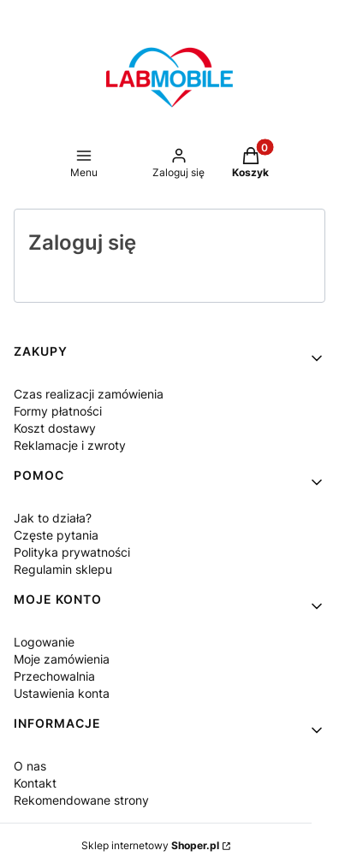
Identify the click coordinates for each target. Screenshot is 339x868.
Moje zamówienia (62, 659)
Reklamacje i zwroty (70, 445)
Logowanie (44, 642)
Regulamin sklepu (63, 569)
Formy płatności (58, 411)
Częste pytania (56, 535)
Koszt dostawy (55, 428)
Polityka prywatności (72, 552)
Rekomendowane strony (81, 800)
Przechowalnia (54, 676)
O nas (30, 766)
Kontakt (35, 783)
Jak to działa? (53, 518)
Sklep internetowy (150, 845)
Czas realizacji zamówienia (89, 394)
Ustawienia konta (62, 693)
